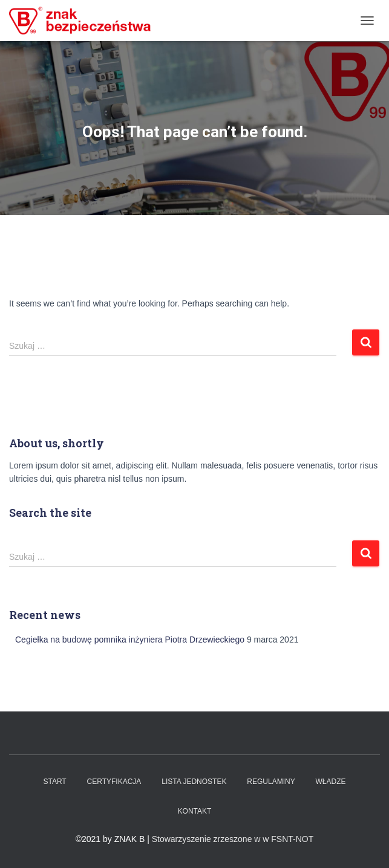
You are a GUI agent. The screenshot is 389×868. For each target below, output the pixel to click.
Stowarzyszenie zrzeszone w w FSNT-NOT (233, 839)
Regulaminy (271, 782)
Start (54, 782)
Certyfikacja (114, 782)
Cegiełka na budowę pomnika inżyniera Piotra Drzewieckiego (130, 640)
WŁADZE (331, 782)
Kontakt (195, 811)
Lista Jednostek (194, 782)
